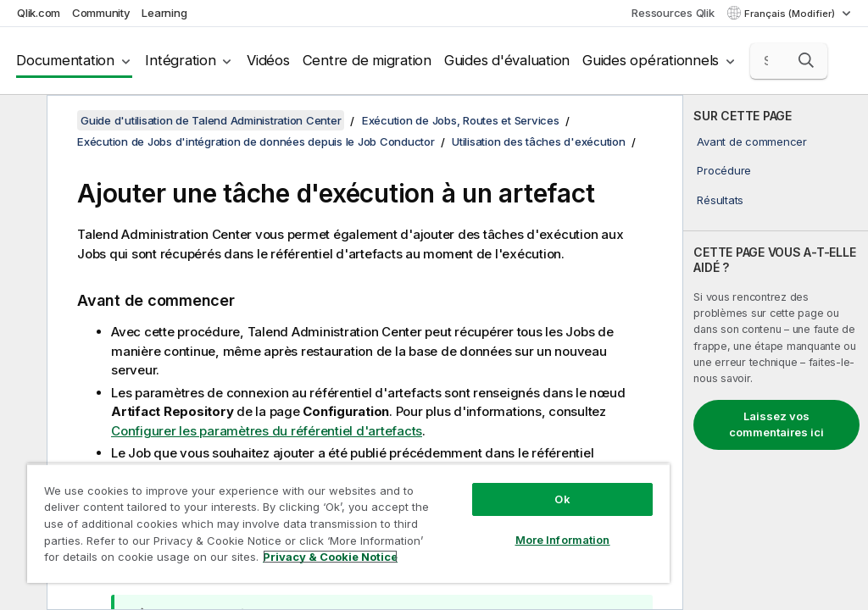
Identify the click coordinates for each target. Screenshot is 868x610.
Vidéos (268, 60)
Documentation (65, 60)
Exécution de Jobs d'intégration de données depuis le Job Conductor (256, 141)
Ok (562, 499)
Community (101, 13)
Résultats (720, 200)
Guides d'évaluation (507, 60)
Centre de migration (367, 60)
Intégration (180, 60)
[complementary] (776, 352)
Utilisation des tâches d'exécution (539, 141)
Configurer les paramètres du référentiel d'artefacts (267, 431)
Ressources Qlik (673, 13)
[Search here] (789, 61)
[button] (806, 60)
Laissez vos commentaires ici (776, 424)
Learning (164, 13)
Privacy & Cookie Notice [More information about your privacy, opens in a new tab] (330, 557)
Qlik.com (39, 13)
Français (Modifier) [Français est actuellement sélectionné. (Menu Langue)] (791, 14)
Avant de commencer (752, 141)
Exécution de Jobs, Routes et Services (461, 120)
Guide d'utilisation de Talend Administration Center (211, 120)
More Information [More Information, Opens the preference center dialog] (563, 540)
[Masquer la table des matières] (21, 121)
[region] (348, 523)
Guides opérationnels (651, 60)
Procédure (724, 170)
